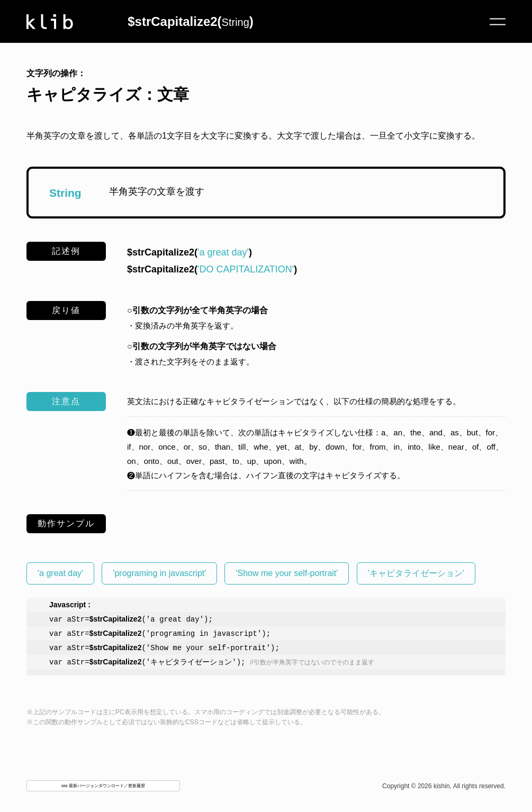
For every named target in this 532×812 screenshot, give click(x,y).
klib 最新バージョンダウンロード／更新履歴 (103, 787)
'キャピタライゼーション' (416, 573)
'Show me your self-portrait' (287, 573)
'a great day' (60, 573)
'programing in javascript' (159, 573)
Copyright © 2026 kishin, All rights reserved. (444, 787)
